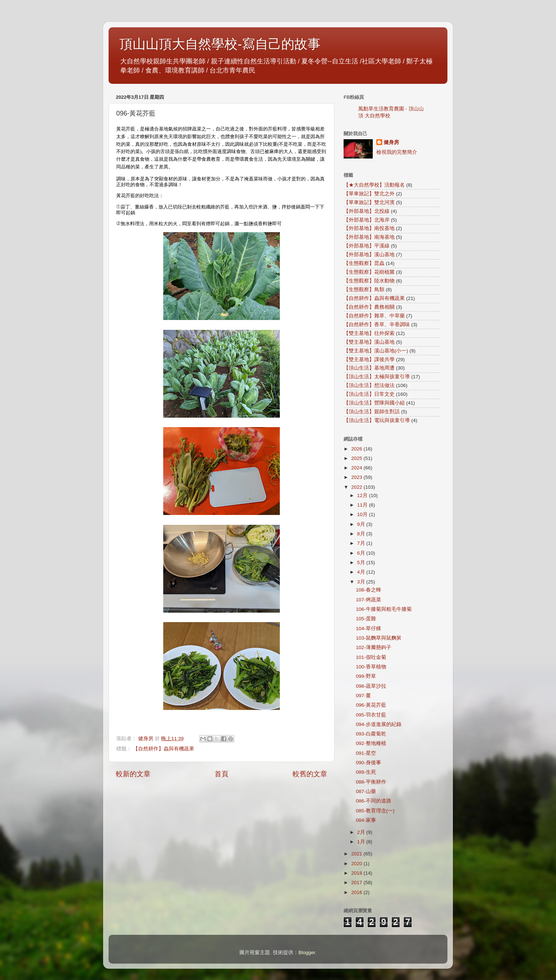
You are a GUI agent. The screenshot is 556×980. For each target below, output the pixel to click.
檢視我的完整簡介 (397, 152)
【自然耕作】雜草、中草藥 (374, 316)
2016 (357, 892)
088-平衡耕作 (371, 782)
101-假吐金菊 (371, 657)
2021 (357, 854)
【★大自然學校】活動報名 (374, 185)
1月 (362, 842)
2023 (357, 477)
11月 (363, 505)
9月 (362, 524)
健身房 (391, 142)
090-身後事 (369, 763)
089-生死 (366, 772)
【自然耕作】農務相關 (369, 307)
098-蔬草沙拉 (371, 686)
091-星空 (366, 753)
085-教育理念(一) (375, 811)
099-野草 (366, 676)
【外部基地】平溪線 (367, 246)
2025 (357, 458)
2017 (357, 883)
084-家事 (366, 820)
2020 (357, 864)
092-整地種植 (371, 743)
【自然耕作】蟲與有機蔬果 (164, 749)
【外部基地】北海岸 (367, 220)
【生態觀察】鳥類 (364, 290)
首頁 (222, 774)
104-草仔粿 (369, 628)
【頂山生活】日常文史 (369, 394)
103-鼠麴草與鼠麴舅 (379, 638)
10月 (363, 514)
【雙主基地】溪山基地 (369, 342)
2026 (357, 449)
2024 (357, 468)
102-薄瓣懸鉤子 (374, 647)
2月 (362, 832)
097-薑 (363, 696)
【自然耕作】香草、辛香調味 (377, 325)
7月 (362, 543)
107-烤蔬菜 (369, 600)
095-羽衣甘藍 (371, 715)
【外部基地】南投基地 (369, 228)
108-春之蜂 (369, 590)
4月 (362, 572)
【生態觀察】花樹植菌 (369, 272)
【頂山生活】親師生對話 (372, 412)
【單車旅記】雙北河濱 (369, 202)
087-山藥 (366, 791)
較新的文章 (133, 774)
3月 (362, 582)
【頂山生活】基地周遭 (369, 368)
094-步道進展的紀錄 (379, 724)
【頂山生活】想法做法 (369, 385)
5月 (362, 563)
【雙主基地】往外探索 (369, 333)
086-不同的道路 (374, 801)
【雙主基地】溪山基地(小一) (376, 351)
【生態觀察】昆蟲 (364, 263)
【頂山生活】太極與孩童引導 (377, 377)
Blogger (307, 952)
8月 (362, 534)
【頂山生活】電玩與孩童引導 (377, 420)
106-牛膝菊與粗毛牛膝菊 (384, 609)
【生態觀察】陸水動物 (369, 281)
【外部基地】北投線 (367, 211)
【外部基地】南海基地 (369, 237)
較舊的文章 (310, 774)
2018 (357, 873)
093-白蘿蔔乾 (371, 734)
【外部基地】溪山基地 (369, 255)
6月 (362, 553)
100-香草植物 (371, 667)
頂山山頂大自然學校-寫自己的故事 (220, 44)
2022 (357, 487)
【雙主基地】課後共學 (369, 360)
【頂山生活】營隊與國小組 (374, 403)
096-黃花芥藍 (371, 705)
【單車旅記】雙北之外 (369, 194)
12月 (363, 495)
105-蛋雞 (366, 619)
